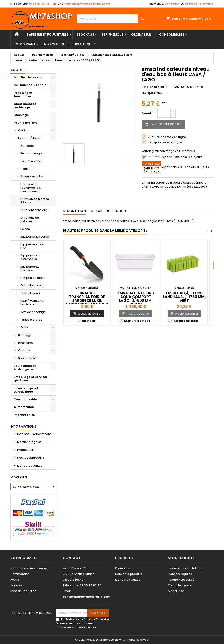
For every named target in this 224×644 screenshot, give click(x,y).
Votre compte (24, 558)
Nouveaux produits (30, 458)
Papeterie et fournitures (48, 34)
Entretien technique (34, 210)
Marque (148, 93)
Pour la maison (25, 123)
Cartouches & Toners (30, 85)
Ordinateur (141, 34)
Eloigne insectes (32, 176)
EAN (177, 87)
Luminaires (26, 343)
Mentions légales (29, 442)
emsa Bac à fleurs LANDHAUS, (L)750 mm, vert (184, 297)
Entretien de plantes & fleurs (35, 201)
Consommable (172, 34)
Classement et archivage (25, 106)
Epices (25, 229)
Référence (149, 87)
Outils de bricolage (34, 285)
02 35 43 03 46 (39, 4)
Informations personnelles (29, 568)
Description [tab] (74, 211)
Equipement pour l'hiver (33, 246)
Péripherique (113, 34)
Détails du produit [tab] (109, 211)
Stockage (85, 34)
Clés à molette (31, 161)
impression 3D (24, 415)
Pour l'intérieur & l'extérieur (32, 303)
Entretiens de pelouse (30, 219)
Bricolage (25, 335)
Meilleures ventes (29, 466)
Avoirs (15, 580)
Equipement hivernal (35, 237)
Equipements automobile (30, 257)
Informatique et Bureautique (68, 44)
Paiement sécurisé (181, 580)
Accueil (18, 70)
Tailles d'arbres (31, 320)
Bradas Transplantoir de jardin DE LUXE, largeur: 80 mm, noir (87, 299)
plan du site (176, 591)
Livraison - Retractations (34, 434)
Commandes (20, 574)
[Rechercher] (112, 19)
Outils (24, 327)
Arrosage (27, 146)
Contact (72, 558)
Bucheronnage (31, 153)
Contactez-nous (179, 585)
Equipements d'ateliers (30, 268)
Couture (24, 350)
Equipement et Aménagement (25, 368)
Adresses (17, 585)
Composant (25, 44)
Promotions (25, 450)
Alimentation (24, 407)
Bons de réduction (23, 591)
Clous (24, 169)
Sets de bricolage (33, 312)
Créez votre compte (199, 4)
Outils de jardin (31, 293)
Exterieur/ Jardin (30, 138)
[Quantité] (164, 113)
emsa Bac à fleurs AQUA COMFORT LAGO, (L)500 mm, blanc (136, 299)
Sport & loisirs (28, 358)
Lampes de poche (33, 278)
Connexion (172, 4)
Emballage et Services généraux (31, 379)
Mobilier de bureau (28, 77)
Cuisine (23, 130)
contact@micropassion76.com (88, 4)
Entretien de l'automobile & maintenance (31, 188)
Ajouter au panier (163, 124)
